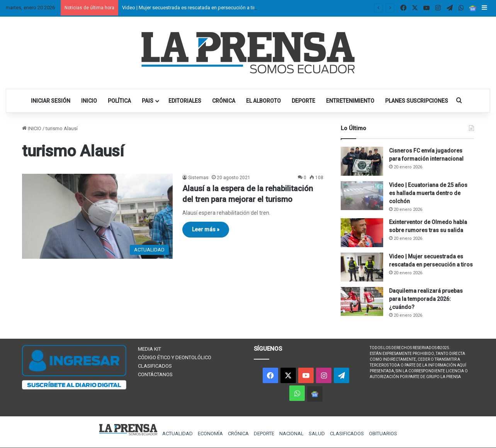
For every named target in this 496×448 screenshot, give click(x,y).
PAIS (148, 101)
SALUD (317, 434)
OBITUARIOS (383, 434)
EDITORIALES (185, 101)
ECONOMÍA (210, 434)
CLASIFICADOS (155, 366)
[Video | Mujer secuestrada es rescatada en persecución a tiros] (362, 267)
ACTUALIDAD (178, 434)
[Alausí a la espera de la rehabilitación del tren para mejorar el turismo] (97, 216)
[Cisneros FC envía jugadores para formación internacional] (362, 161)
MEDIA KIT (149, 349)
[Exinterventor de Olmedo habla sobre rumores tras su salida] (362, 233)
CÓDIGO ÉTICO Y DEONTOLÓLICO (175, 357)
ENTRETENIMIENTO (350, 101)
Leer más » (206, 229)
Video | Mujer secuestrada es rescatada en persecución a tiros (191, 8)
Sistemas (198, 178)
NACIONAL (291, 434)
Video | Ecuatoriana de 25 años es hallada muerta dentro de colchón (428, 193)
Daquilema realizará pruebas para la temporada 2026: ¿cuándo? (426, 299)
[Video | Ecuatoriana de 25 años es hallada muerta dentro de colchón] (362, 196)
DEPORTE (303, 101)
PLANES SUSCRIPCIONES (417, 101)
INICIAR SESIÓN (51, 101)
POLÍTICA (119, 101)
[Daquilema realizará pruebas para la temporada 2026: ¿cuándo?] (362, 301)
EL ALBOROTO (263, 101)
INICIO (89, 101)
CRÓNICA (224, 101)
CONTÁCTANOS (155, 374)
